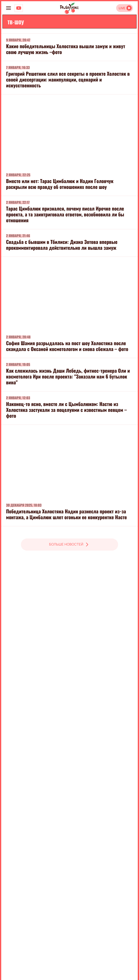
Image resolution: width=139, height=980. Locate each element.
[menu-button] (9, 8)
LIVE (122, 8)
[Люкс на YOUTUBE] (19, 8)
